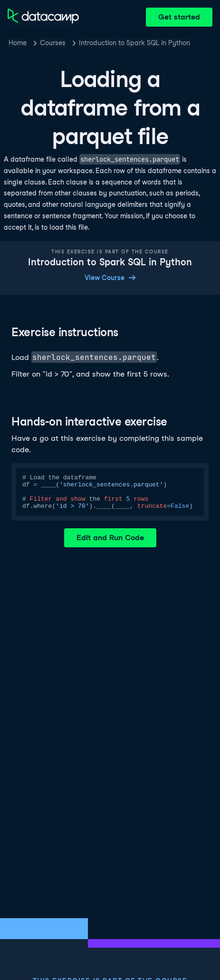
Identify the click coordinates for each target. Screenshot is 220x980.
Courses (53, 43)
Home (18, 43)
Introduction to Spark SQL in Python (134, 43)
